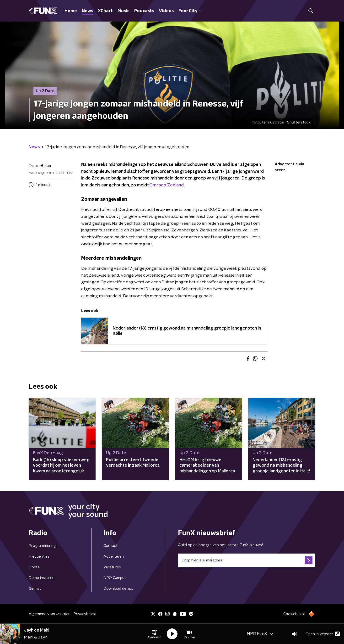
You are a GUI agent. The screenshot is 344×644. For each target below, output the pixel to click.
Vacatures (112, 567)
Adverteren (114, 556)
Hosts (34, 567)
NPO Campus (115, 578)
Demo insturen (42, 578)
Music (124, 11)
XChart (105, 11)
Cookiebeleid (294, 614)
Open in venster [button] (323, 634)
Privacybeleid (85, 614)
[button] (155, 634)
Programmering (42, 546)
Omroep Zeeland (167, 185)
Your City (190, 11)
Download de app (118, 588)
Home (71, 11)
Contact (110, 546)
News (87, 11)
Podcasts (144, 11)
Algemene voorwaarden (50, 614)
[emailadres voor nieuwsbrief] (247, 560)
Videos (166, 11)
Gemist (35, 588)
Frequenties (39, 556)
